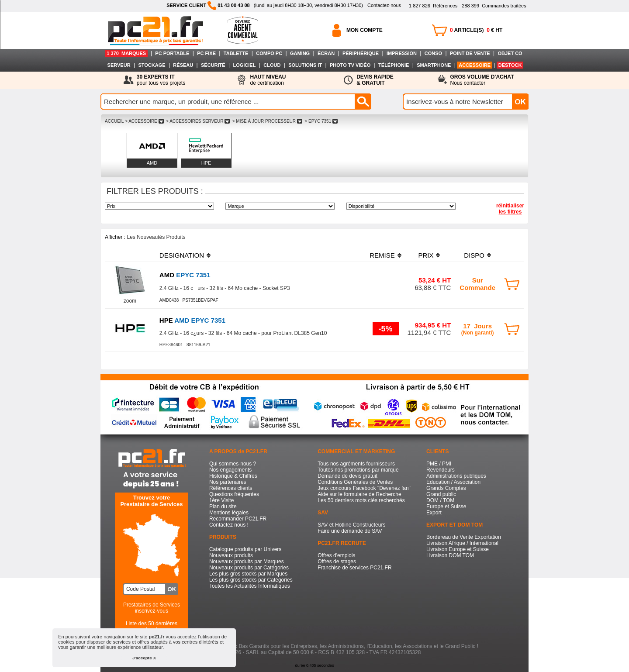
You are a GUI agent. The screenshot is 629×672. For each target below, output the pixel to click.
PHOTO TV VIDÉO (350, 65)
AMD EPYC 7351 (192, 320)
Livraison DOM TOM (450, 555)
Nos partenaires (228, 482)
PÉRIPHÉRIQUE (361, 53)
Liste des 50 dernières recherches (152, 627)
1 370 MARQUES (126, 53)
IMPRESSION (402, 53)
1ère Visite (221, 500)
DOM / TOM (440, 500)
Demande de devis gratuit (347, 476)
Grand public (441, 494)
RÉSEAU (183, 65)
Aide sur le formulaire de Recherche (359, 494)
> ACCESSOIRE (144, 121)
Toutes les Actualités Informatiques (250, 586)
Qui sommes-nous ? (233, 464)
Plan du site (223, 507)
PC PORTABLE (172, 53)
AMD (152, 163)
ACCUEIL (114, 121)
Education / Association (453, 482)
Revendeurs (441, 470)
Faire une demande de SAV (350, 531)
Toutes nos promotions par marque (358, 470)
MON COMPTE (365, 30)
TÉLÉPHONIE (394, 65)
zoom (130, 301)
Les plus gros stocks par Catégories (251, 580)
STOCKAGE (152, 65)
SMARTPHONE (434, 65)
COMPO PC (269, 53)
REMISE (382, 255)
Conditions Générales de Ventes (355, 482)
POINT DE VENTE (470, 53)
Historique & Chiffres (233, 476)
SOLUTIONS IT (305, 65)
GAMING (300, 53)
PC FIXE (206, 53)
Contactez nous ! (229, 525)
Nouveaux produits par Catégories (249, 568)
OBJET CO (510, 53)
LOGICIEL (244, 65)
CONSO (433, 53)
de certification (268, 80)
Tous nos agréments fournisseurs (356, 464)
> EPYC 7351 (321, 121)
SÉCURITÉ (213, 65)
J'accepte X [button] (144, 658)
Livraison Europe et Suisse (458, 549)
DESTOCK (510, 65)
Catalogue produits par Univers (245, 549)
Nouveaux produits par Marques (247, 562)
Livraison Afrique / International (462, 543)
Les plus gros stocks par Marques (248, 574)
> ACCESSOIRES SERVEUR (198, 121)
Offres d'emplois (336, 555)
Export (434, 513)
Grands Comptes (446, 488)
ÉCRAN (326, 53)
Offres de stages (337, 562)
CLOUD (272, 65)
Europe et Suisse (446, 507)
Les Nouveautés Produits (156, 237)
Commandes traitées (494, 6)
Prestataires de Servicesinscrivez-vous (152, 608)
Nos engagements (230, 470)
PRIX (426, 255)
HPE (206, 163)
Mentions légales (229, 513)
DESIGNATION (182, 255)
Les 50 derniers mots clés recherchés (361, 500)
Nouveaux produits (231, 555)
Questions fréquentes (234, 494)
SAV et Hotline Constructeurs (351, 525)
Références (433, 6)
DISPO (474, 255)
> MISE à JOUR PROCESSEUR (267, 121)
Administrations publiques (456, 476)
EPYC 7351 (185, 275)
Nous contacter (482, 80)
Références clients (231, 488)
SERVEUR (119, 65)
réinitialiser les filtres (510, 209)
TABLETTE (236, 53)
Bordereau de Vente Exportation (464, 537)
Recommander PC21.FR (238, 519)
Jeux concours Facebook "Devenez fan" (364, 488)
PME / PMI (439, 464)
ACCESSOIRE (475, 65)
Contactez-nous (384, 5)
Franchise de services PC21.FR (354, 568)
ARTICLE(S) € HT (476, 30)
